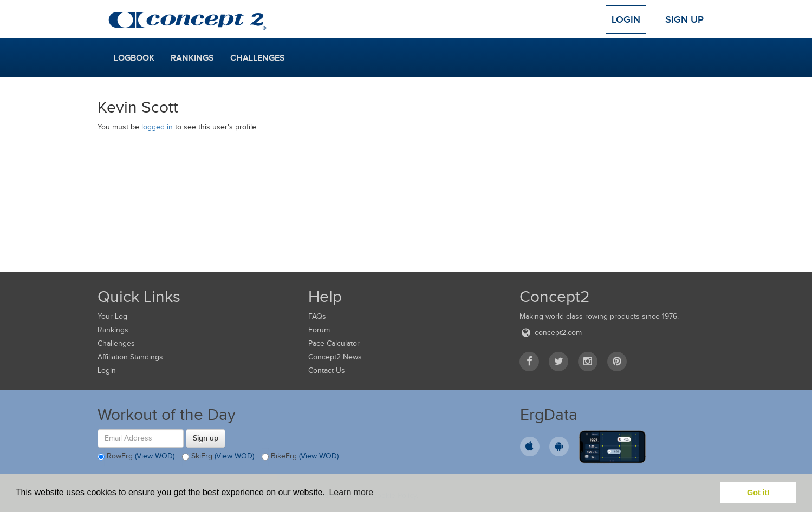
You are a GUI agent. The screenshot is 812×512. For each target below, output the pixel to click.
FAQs (317, 316)
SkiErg (218, 457)
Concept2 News (335, 357)
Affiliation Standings (130, 357)
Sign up (206, 438)
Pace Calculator (334, 343)
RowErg (136, 457)
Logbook (134, 58)
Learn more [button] (351, 492)
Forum (319, 330)
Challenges (258, 58)
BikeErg (300, 457)
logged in (157, 127)
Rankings (192, 58)
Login (626, 19)
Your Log (112, 316)
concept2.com (551, 333)
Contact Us (327, 370)
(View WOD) (155, 456)
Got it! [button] (758, 493)
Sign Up (684, 19)
